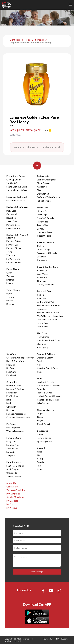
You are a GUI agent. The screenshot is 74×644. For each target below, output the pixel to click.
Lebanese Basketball (17, 197)
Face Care (11, 372)
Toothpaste (43, 327)
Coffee (40, 434)
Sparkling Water (45, 441)
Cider (40, 469)
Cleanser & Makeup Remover (20, 358)
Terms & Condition (16, 490)
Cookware (42, 260)
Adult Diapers (13, 469)
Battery (41, 229)
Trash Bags (42, 215)
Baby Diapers (43, 270)
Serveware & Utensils (47, 253)
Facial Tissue (13, 269)
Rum (39, 466)
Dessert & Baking (45, 358)
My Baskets (12, 501)
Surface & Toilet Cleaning (49, 197)
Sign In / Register (15, 497)
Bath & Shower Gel (46, 302)
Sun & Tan (11, 365)
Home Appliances (45, 232)
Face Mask (11, 375)
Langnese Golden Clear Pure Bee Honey (30, 42)
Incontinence (12, 448)
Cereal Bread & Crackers (49, 386)
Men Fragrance (13, 428)
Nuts (39, 365)
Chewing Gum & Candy (48, 368)
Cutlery (41, 246)
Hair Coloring (43, 337)
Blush (9, 403)
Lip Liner (10, 410)
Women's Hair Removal (48, 312)
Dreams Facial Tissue (16, 200)
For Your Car (12, 245)
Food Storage (43, 250)
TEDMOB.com (61, 639)
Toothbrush (43, 309)
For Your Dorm (13, 259)
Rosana (10, 283)
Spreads (39, 40)
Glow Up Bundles (14, 180)
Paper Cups (43, 222)
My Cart (10, 504)
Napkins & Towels (45, 218)
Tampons (11, 456)
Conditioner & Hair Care (48, 340)
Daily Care (11, 441)
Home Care (43, 208)
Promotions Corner (16, 176)
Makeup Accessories (16, 414)
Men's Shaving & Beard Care (50, 316)
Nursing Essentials (45, 285)
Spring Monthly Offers (17, 190)
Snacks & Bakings (46, 354)
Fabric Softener (44, 201)
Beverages (43, 431)
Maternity (11, 452)
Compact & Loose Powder (19, 417)
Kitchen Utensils (46, 243)
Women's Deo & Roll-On (49, 305)
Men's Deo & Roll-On (47, 320)
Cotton (40, 295)
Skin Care (11, 354)
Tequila (41, 462)
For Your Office (13, 241)
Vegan (40, 421)
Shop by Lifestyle (46, 410)
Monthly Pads (13, 445)
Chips (40, 372)
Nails (9, 400)
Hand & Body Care (15, 361)
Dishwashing (43, 194)
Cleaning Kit (12, 214)
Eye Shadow (12, 396)
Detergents (43, 176)
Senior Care (12, 221)
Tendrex (10, 276)
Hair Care (42, 333)
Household (11, 218)
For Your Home (13, 262)
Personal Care (13, 225)
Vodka (40, 459)
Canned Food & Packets (48, 400)
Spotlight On (12, 183)
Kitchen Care (43, 211)
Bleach (40, 190)
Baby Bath (42, 277)
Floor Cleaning (44, 183)
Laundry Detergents (46, 180)
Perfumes (11, 424)
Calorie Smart (43, 424)
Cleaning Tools (44, 236)
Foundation (12, 393)
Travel (9, 252)
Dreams (10, 280)
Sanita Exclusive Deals (17, 187)
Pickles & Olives (44, 393)
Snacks (40, 361)
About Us (11, 483)
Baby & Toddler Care (47, 267)
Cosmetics (12, 382)
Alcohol (41, 448)
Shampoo (42, 344)
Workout (11, 255)
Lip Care (10, 368)
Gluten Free (43, 417)
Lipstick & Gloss (14, 386)
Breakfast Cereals (45, 382)
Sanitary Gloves (14, 476)
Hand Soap (42, 298)
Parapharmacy (14, 462)
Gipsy (9, 273)
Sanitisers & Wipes (15, 466)
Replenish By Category (18, 207)
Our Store (15, 40)
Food (28, 40)
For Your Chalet (14, 248)
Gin (39, 455)
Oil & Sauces (43, 403)
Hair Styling (42, 347)
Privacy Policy (13, 494)
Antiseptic (42, 187)
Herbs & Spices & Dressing (49, 396)
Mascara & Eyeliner (15, 389)
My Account (12, 508)
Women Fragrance (15, 431)
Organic (41, 414)
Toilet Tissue (13, 290)
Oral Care (42, 281)
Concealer (11, 407)
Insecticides (43, 225)
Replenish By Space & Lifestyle (17, 236)
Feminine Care (13, 228)
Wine (39, 452)
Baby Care (11, 211)
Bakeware (42, 257)
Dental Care (43, 323)
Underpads (12, 473)
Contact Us (12, 487)
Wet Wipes (42, 274)
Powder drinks (44, 438)
